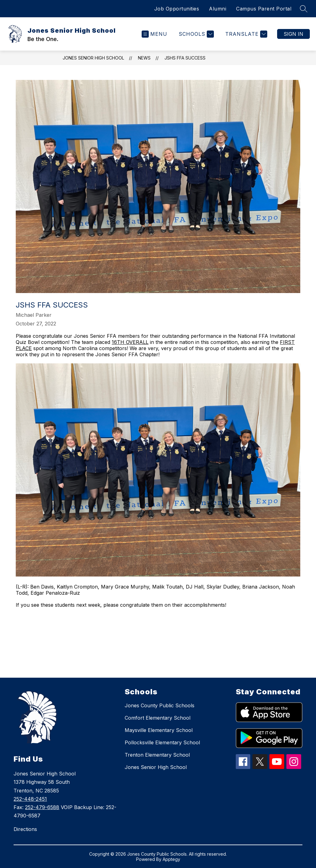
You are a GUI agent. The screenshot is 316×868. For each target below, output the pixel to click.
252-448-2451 (30, 799)
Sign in (293, 34)
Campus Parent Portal (264, 9)
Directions (25, 829)
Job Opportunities (177, 9)
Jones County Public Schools (160, 705)
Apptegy (171, 859)
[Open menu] (154, 34)
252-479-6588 (42, 807)
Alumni (218, 9)
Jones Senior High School (93, 58)
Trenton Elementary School (157, 755)
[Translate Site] (245, 34)
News (144, 58)
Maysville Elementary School (159, 730)
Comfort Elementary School (158, 718)
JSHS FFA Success (185, 58)
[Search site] (304, 9)
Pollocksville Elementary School (162, 742)
